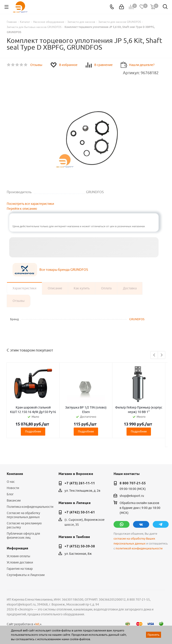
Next (162, 355)
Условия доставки (20, 562)
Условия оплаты (18, 556)
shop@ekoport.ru (132, 496)
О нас (11, 482)
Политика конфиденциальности (30, 507)
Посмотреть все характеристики (30, 204)
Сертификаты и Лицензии (26, 575)
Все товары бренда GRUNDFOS (64, 270)
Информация (17, 548)
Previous (154, 355)
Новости (13, 488)
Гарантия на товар (20, 569)
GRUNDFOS (137, 319)
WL (38, 624)
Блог (10, 494)
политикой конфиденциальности (139, 548)
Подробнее (33, 431)
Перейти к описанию (22, 209)
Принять (154, 635)
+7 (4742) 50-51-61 (80, 512)
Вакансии (14, 500)
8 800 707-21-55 (133, 483)
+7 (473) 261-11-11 (80, 483)
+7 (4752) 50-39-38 (80, 546)
